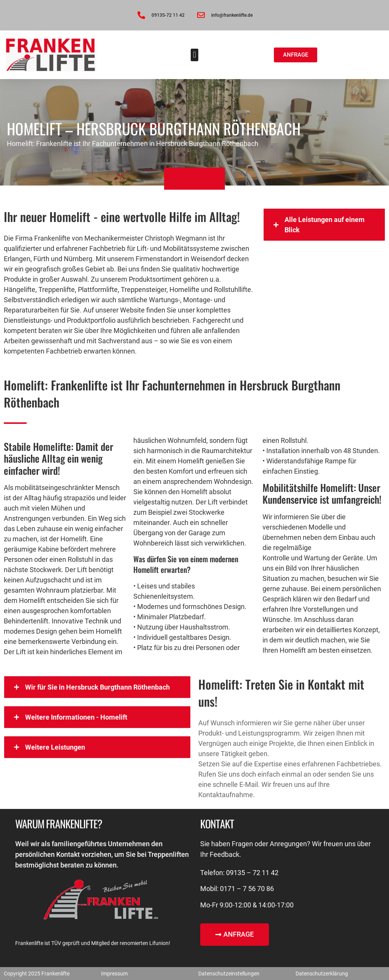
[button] (194, 55)
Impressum (114, 974)
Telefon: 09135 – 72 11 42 (239, 873)
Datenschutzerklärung (322, 974)
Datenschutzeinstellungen (229, 974)
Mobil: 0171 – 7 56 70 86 (237, 889)
